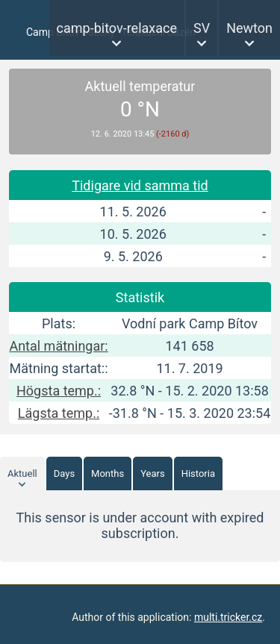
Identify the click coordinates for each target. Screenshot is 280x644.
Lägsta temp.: (59, 413)
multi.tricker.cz (228, 617)
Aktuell (22, 473)
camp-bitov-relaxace (117, 28)
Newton (249, 28)
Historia (198, 473)
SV (202, 28)
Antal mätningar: (58, 346)
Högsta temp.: (59, 391)
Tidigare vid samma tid (140, 185)
